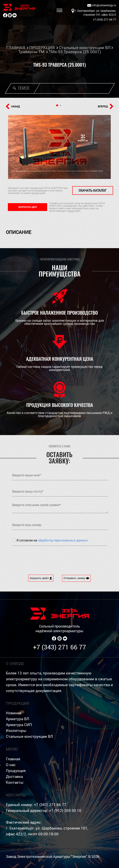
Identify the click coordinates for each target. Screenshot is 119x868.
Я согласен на (52, 540)
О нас (11, 765)
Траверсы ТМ (31, 52)
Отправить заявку (76, 578)
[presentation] (42, 557)
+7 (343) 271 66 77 (59, 647)
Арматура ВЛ (17, 719)
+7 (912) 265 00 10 (65, 810)
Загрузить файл (41, 578)
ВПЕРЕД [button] (105, 106)
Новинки (14, 713)
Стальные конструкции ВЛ (85, 48)
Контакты (15, 782)
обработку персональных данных (63, 540)
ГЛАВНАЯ (16, 48)
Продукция (16, 771)
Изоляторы (16, 730)
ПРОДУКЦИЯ (42, 48)
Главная (13, 759)
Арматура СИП (19, 725)
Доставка (14, 776)
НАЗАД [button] (13, 106)
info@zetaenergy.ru (102, 5)
